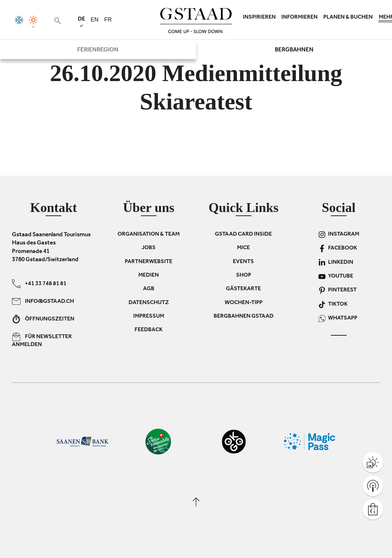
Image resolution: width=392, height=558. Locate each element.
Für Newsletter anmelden (42, 340)
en (95, 20)
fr (108, 20)
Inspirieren (259, 18)
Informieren (300, 18)
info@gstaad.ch (43, 301)
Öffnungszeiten (43, 319)
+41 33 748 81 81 (39, 284)
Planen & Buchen (348, 18)
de (81, 22)
